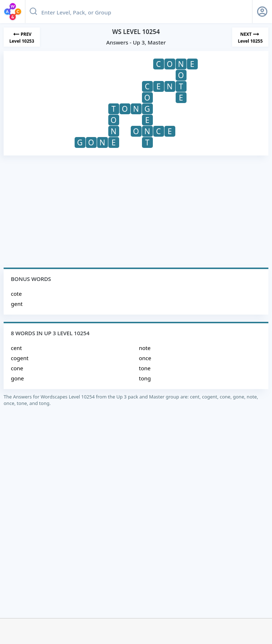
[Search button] (33, 12)
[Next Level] (250, 37)
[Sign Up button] (262, 12)
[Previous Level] (22, 37)
